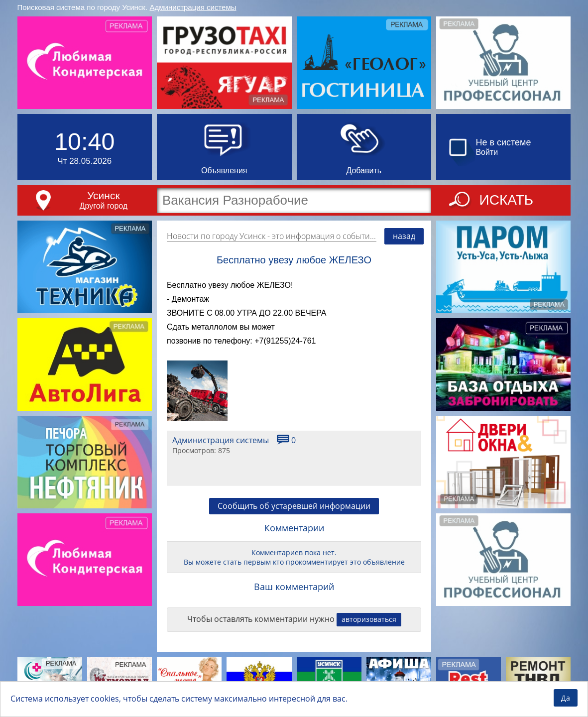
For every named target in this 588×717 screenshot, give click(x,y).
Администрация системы (193, 7)
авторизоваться (369, 619)
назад (404, 236)
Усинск (103, 195)
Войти (487, 152)
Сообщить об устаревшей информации (294, 506)
